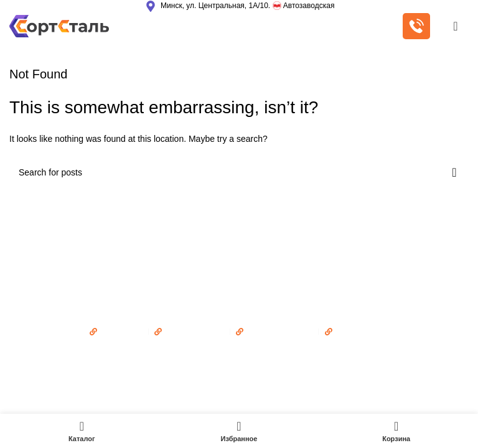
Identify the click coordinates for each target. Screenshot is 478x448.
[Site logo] (59, 26)
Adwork (297, 355)
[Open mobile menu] (456, 26)
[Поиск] (239, 172)
